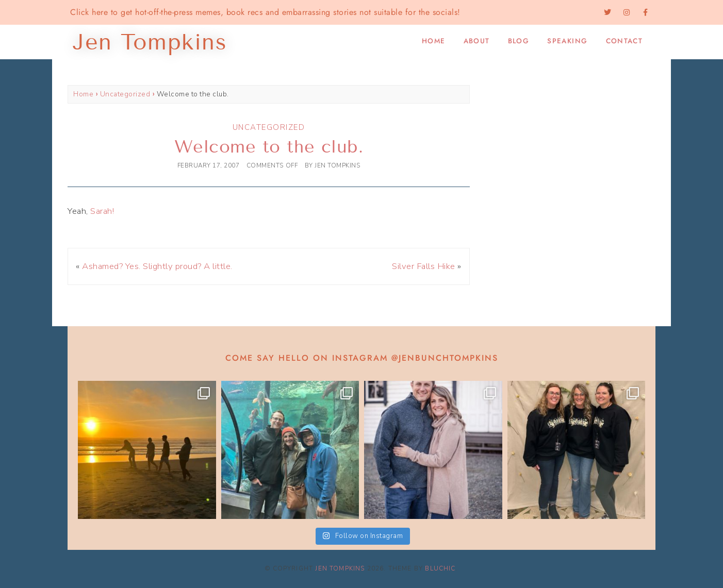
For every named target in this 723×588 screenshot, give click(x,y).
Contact (624, 41)
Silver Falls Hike (424, 266)
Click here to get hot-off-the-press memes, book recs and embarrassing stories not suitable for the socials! (265, 12)
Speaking (567, 41)
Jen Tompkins (340, 568)
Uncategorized (125, 94)
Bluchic (440, 568)
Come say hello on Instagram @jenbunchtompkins (362, 358)
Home (433, 41)
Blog (519, 41)
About (477, 41)
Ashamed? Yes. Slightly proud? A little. (157, 266)
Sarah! (102, 211)
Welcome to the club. (269, 147)
